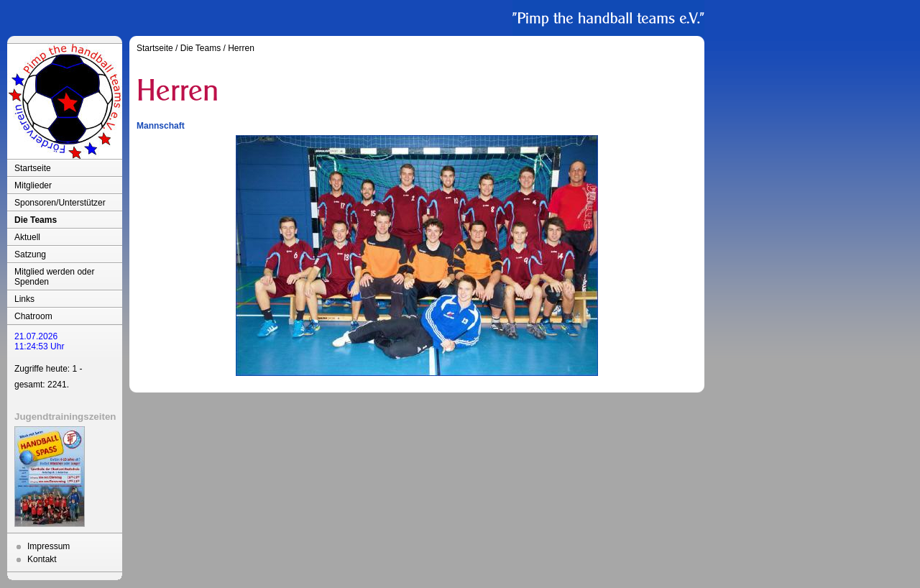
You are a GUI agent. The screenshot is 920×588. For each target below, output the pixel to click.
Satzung (30, 254)
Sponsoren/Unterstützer (60, 203)
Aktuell (27, 237)
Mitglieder (33, 185)
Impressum (49, 546)
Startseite (33, 168)
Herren (241, 48)
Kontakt (42, 559)
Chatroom (33, 316)
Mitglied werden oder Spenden (54, 277)
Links (24, 299)
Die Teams (36, 220)
